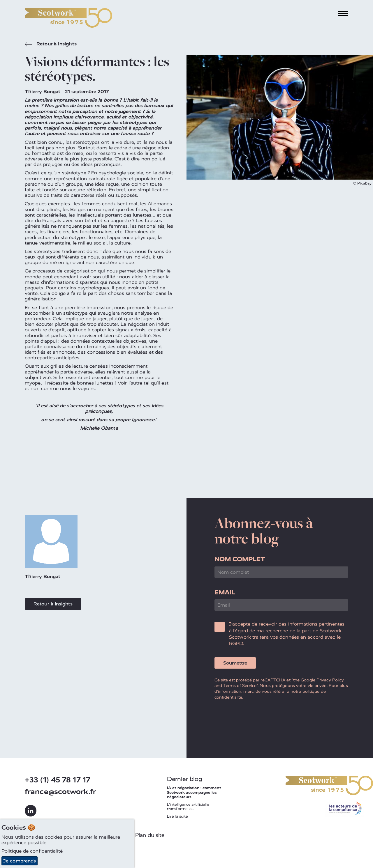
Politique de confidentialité (32, 851)
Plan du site (150, 835)
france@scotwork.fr (60, 792)
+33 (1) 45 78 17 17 (58, 780)
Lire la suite (177, 816)
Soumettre (235, 663)
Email (225, 592)
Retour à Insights (51, 45)
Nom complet (240, 559)
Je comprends (20, 861)
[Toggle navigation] (343, 14)
